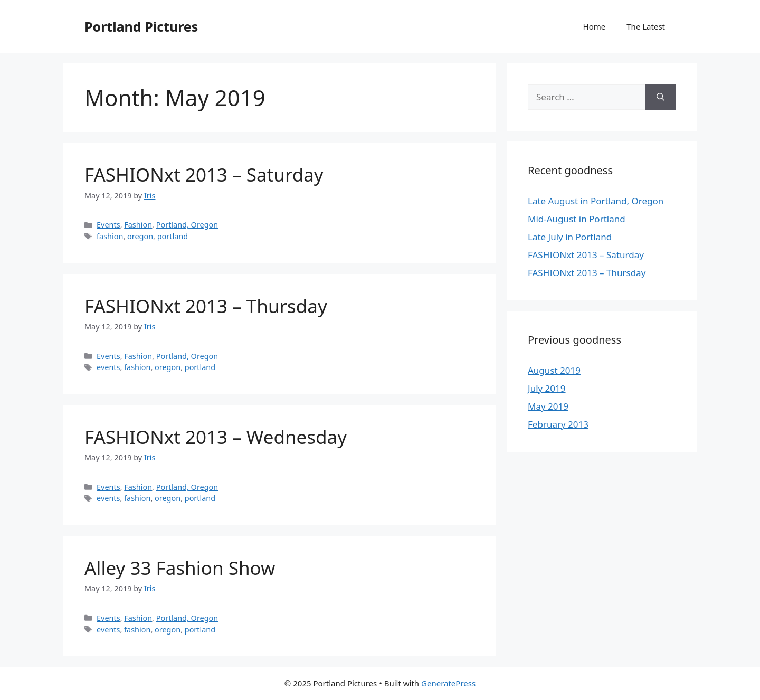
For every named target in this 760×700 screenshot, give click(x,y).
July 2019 (547, 388)
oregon (140, 236)
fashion (110, 236)
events (108, 367)
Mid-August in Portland (577, 219)
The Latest (646, 26)
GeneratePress (448, 683)
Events (108, 225)
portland (173, 236)
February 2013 (558, 424)
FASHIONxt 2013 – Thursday (206, 306)
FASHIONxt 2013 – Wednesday (216, 437)
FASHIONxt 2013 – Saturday (204, 174)
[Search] (661, 97)
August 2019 (554, 370)
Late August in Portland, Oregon (596, 201)
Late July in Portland (570, 237)
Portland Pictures (141, 26)
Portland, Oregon (187, 225)
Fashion (138, 225)
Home (595, 26)
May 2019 (548, 406)
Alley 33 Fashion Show (180, 568)
